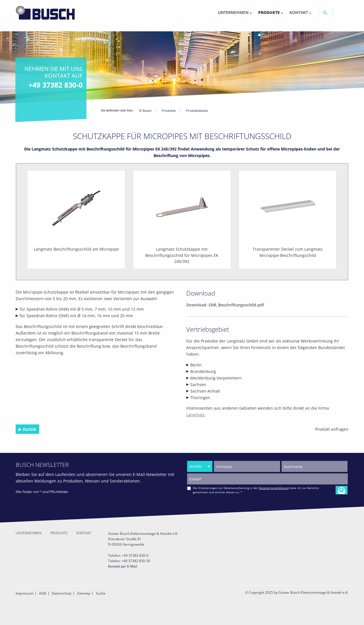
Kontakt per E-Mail (123, 566)
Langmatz (196, 415)
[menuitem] (235, 13)
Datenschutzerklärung (274, 488)
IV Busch (145, 111)
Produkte (169, 111)
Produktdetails (197, 111)
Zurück (29, 429)
